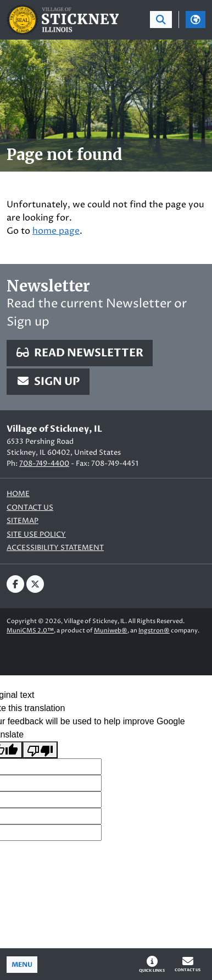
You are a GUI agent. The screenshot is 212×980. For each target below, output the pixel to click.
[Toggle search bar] (161, 20)
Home (18, 494)
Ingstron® (154, 631)
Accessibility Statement (55, 548)
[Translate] (196, 20)
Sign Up (48, 381)
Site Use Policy (36, 535)
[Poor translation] (40, 750)
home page (56, 231)
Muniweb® (111, 631)
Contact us (30, 508)
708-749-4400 (44, 464)
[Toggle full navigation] (22, 965)
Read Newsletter (80, 353)
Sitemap (23, 521)
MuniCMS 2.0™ (30, 631)
